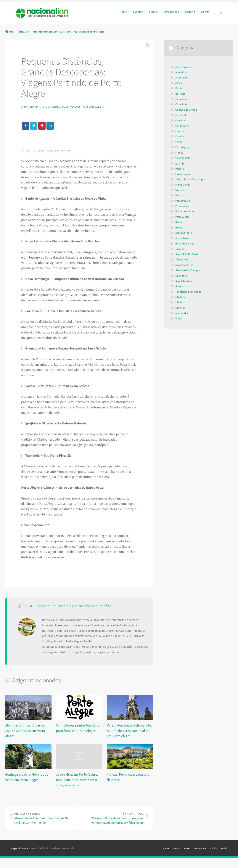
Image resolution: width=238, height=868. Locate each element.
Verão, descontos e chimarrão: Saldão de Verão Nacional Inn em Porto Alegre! (128, 731)
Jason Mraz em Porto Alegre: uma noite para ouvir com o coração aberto (76, 780)
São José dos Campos (189, 270)
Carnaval (181, 115)
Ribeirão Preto (184, 233)
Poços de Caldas (185, 211)
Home (123, 12)
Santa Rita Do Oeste (188, 254)
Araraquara (182, 77)
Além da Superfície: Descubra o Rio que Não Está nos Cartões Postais (45, 821)
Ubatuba (181, 297)
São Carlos (182, 259)
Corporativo (183, 126)
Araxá (179, 83)
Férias (153, 12)
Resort (179, 227)
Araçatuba (182, 72)
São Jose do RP (185, 265)
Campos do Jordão (187, 109)
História (190, 12)
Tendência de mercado (190, 292)
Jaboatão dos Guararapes (192, 179)
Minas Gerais (183, 184)
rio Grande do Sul (186, 243)
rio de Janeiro (184, 238)
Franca (180, 152)
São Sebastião (184, 281)
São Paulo (182, 276)
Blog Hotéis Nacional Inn (24, 858)
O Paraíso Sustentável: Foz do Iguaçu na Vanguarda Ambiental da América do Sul (113, 823)
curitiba (180, 131)
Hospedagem (184, 174)
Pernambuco (183, 201)
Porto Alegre (106, 107)
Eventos (138, 12)
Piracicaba (182, 206)
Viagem (180, 318)
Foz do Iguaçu (184, 147)
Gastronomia (171, 12)
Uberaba (181, 308)
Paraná (180, 195)
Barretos (181, 94)
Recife (179, 222)
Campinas (182, 99)
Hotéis (205, 12)
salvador (181, 249)
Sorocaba (181, 286)
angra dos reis (184, 67)
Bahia (179, 88)
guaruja (180, 163)
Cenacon (181, 120)
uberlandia (182, 313)
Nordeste (181, 190)
